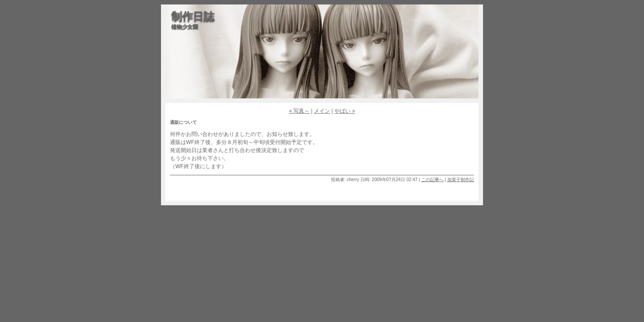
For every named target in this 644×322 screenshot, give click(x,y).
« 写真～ (299, 111)
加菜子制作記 (461, 180)
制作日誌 (193, 16)
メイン (322, 111)
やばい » (345, 111)
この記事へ (432, 180)
